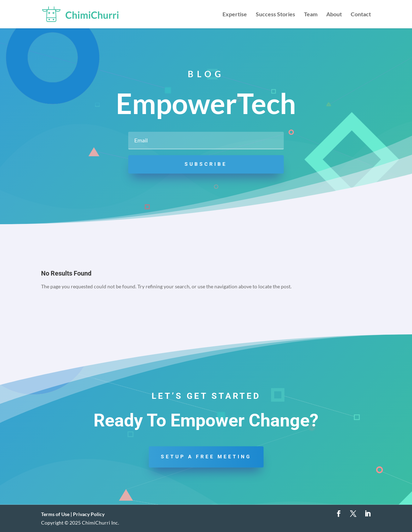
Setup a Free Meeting (206, 457)
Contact (361, 15)
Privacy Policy (89, 514)
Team (311, 15)
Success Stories (275, 15)
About (334, 15)
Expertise (235, 15)
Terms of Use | (57, 514)
